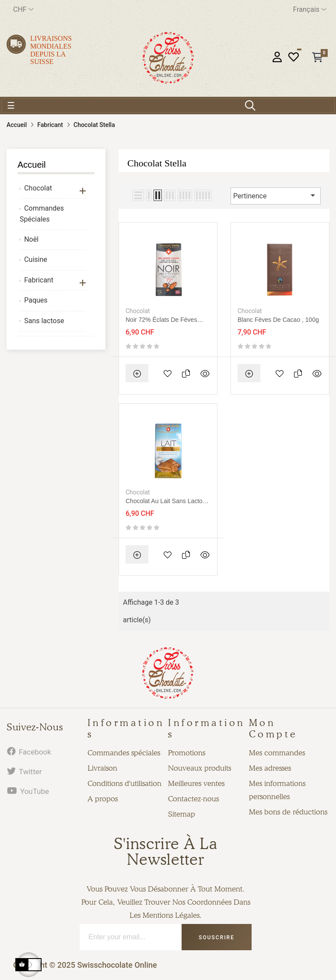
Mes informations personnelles (277, 790)
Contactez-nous (193, 799)
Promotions (187, 753)
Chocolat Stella (157, 163)
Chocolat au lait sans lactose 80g (167, 501)
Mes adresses (270, 768)
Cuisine (36, 259)
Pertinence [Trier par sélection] (276, 195)
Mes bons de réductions (288, 812)
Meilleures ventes (196, 783)
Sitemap (182, 814)
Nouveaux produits (199, 768)
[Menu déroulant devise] (23, 9)
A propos (103, 799)
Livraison (102, 768)
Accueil (31, 165)
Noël (31, 239)
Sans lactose (44, 321)
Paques (36, 300)
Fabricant (39, 280)
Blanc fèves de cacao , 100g (278, 320)
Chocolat (38, 188)
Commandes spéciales (124, 753)
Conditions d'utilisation (124, 783)
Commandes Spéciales (42, 214)
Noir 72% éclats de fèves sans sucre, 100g (161, 320)
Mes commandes (277, 753)
